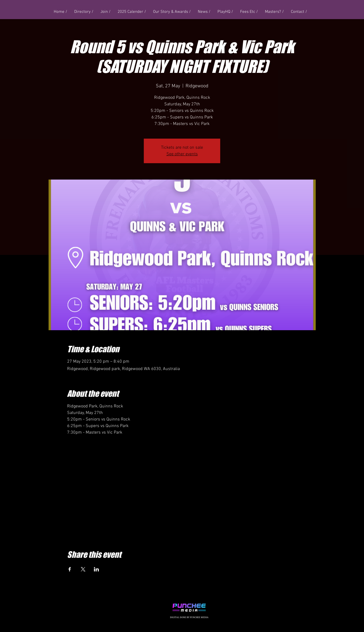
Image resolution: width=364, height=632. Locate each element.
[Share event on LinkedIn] (96, 569)
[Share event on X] (83, 569)
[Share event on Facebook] (70, 569)
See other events (182, 154)
